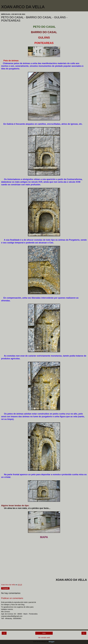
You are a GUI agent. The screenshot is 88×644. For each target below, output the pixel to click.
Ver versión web (44, 638)
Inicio (44, 633)
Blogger (52, 642)
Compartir (5, 588)
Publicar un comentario (12, 598)
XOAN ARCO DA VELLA (23, 7)
